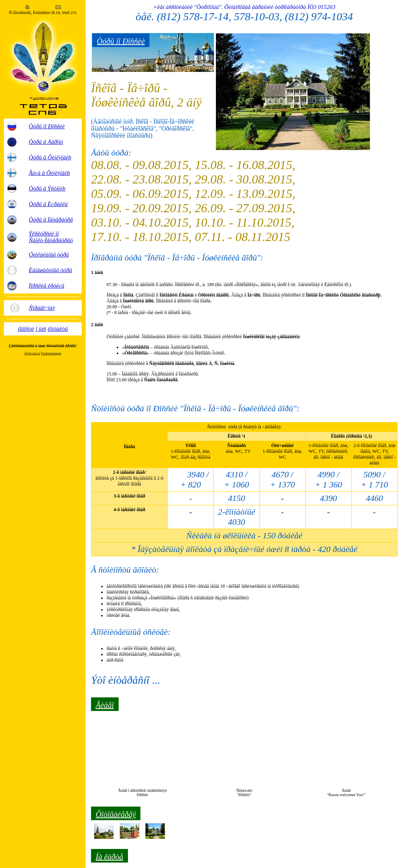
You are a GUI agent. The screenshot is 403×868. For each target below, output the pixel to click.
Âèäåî (105, 705)
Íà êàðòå (110, 857)
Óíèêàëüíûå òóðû (49, 255)
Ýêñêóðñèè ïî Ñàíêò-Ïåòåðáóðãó (51, 237)
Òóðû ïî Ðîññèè (47, 126)
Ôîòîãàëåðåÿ (116, 814)
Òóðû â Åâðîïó (46, 142)
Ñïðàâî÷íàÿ (42, 308)
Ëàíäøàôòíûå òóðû (50, 270)
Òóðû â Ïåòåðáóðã (51, 220)
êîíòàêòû (58, 329)
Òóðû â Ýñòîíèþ (47, 189)
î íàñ (41, 329)
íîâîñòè (26, 329)
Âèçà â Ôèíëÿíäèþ (49, 173)
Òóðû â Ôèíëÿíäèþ (50, 157)
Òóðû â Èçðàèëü (48, 204)
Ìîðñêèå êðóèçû (46, 286)
